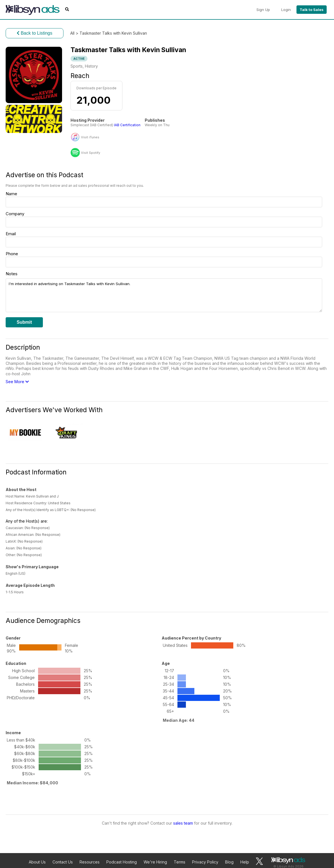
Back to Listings (35, 33)
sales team (183, 823)
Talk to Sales (312, 10)
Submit (24, 322)
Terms (180, 862)
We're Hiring (155, 862)
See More (17, 382)
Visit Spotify (91, 153)
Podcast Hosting (122, 862)
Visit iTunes (90, 137)
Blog (229, 862)
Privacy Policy (205, 862)
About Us (37, 862)
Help (245, 862)
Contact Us (63, 862)
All (72, 33)
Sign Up (263, 10)
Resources (90, 862)
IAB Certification (127, 125)
